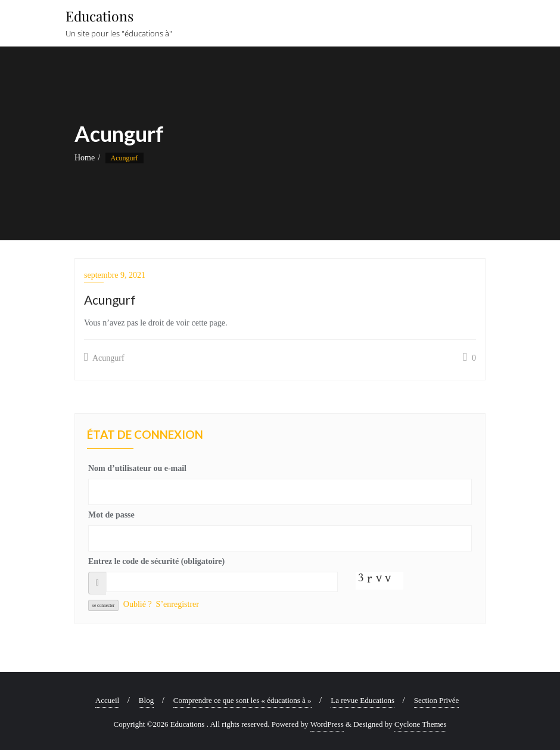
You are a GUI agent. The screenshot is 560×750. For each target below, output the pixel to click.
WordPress (327, 724)
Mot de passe (111, 515)
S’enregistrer (178, 604)
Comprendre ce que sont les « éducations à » (242, 700)
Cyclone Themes (421, 724)
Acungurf (104, 357)
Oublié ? (138, 604)
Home (85, 158)
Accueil (107, 700)
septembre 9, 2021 (115, 275)
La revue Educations (363, 700)
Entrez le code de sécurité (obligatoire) (156, 561)
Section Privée (436, 700)
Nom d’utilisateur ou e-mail (137, 468)
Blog (146, 700)
